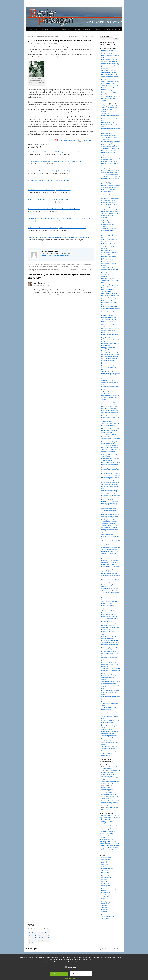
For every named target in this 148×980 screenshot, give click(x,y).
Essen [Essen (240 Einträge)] (102, 824)
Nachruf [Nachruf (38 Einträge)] (107, 838)
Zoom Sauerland (105, 919)
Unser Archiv (106, 29)
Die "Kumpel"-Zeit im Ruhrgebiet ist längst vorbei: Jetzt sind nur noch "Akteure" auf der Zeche (59, 218)
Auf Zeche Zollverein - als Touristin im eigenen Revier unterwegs (49, 190)
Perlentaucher (105, 887)
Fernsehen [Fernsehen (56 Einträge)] (103, 826)
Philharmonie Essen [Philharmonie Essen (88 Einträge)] (106, 840)
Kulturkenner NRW (106, 874)
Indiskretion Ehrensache (107, 868)
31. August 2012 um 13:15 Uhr (42, 286)
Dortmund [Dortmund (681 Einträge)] (106, 819)
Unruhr (103, 913)
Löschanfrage (96, 29)
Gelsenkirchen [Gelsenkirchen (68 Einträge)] (114, 826)
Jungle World (105, 870)
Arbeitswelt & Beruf (48, 264)
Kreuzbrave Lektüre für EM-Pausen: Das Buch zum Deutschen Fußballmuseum (54, 209)
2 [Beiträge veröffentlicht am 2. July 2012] (29, 933)
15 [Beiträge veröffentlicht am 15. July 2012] (49, 935)
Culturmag (104, 861)
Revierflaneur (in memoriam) (109, 889)
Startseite (31, 29)
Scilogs (103, 898)
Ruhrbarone (104, 891)
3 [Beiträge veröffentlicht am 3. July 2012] (33, 933)
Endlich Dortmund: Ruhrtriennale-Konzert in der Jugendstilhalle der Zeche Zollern (55, 152)
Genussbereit (105, 865)
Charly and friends (106, 859)
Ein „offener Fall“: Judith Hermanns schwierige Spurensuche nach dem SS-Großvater (110, 76)
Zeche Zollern (87, 264)
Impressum (77, 29)
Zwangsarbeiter (32, 266)
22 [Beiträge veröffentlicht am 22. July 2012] (49, 938)
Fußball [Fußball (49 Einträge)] (108, 826)
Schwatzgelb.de (105, 896)
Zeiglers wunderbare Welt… (108, 917)
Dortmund (80, 264)
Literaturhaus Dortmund (107, 876)
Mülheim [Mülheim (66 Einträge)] (114, 836)
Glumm (103, 867)
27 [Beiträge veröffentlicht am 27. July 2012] (42, 940)
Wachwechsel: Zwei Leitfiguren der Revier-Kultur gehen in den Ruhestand (110, 87)
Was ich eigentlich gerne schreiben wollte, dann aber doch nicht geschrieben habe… (110, 802)
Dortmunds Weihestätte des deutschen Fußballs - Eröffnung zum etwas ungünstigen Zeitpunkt (59, 237)
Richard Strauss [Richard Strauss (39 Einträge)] (115, 842)
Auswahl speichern (81, 974)
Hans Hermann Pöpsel (51, 43)
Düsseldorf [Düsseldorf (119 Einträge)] (111, 822)
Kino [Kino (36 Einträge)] (117, 828)
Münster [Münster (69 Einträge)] (102, 838)
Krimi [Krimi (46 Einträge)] (117, 832)
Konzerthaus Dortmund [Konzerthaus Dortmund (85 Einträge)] (107, 832)
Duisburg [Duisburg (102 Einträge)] (103, 822)
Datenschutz (86, 29)
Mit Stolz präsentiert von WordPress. (111, 949)
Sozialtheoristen (105, 900)
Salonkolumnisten (106, 893)
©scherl (103, 782)
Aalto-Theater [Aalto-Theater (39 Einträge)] (103, 815)
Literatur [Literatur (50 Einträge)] (115, 834)
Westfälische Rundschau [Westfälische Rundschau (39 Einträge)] (105, 852)
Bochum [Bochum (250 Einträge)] (115, 815)
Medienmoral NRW (106, 878)
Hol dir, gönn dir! (112, 806)
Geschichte (57, 264)
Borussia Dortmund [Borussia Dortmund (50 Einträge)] (108, 817)
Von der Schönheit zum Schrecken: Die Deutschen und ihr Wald (49, 180)
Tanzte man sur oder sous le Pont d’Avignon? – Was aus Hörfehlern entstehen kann (110, 793)
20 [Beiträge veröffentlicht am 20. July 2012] (42, 938)
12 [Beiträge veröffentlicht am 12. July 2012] (39, 935)
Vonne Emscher (105, 915)
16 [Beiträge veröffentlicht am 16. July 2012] (29, 938)
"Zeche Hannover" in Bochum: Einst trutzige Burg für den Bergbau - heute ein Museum (57, 171)
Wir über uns (39, 29)
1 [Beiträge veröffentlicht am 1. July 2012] (49, 930)
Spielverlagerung (106, 902)
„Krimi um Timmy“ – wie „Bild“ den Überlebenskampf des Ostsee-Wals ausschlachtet (111, 67)
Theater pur (104, 906)
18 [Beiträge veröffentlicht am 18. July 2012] (36, 938)
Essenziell (71, 967)
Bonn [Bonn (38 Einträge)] (101, 817)
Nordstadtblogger (106, 883)
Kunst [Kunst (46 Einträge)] (101, 834)
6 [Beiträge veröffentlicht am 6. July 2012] (42, 933)
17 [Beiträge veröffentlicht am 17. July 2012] (33, 938)
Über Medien (105, 909)
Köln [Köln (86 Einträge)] (110, 834)
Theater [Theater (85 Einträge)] (116, 848)
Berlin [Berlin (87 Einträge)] (108, 815)
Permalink (76, 266)
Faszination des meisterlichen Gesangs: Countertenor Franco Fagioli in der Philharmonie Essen (111, 82)
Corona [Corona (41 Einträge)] (118, 817)
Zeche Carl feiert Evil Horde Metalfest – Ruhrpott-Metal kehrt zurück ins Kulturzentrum (57, 228)
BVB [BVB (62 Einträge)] (115, 817)
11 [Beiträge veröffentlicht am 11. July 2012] (36, 935)
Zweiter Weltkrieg (42, 266)
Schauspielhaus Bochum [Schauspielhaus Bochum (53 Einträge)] (106, 848)
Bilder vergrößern (67, 29)
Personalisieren (71, 979)
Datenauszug (116, 29)
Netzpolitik (104, 881)
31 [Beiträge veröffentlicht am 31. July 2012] (33, 943)
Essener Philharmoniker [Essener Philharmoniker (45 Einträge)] (111, 824)
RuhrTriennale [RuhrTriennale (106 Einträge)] (115, 846)
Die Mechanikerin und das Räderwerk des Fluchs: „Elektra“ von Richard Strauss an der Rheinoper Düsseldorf (111, 61)
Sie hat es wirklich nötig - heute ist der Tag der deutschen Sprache (49, 199)
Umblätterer (104, 911)
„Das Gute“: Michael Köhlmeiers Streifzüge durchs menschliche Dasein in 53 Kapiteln (111, 93)
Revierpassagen (31, 949)
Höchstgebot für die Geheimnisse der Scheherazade (43, 36)
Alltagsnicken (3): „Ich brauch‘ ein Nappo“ (81, 36)
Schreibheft (104, 894)
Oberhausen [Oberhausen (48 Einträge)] (112, 838)
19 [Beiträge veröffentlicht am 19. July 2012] (39, 938)
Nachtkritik (104, 880)
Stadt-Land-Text (105, 904)
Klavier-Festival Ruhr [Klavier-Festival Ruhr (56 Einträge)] (106, 830)
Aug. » (49, 945)
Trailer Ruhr (104, 907)
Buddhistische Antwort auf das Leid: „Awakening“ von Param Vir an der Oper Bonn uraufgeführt (110, 52)
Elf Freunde (104, 863)
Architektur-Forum (106, 857)
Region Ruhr (64, 264)
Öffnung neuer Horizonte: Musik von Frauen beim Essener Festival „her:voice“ (111, 98)
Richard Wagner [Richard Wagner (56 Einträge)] (104, 844)
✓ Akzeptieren (59, 974)
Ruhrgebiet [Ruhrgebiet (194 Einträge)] (105, 846)
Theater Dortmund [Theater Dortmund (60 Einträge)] (105, 850)
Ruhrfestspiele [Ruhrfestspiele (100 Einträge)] (114, 843)
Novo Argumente (106, 885)
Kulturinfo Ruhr (105, 872)
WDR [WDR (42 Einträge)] (112, 850)
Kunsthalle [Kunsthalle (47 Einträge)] (106, 834)
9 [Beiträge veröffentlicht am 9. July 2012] (29, 935)
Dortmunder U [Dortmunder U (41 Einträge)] (116, 820)
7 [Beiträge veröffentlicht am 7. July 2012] (45, 933)
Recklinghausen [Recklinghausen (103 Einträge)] (105, 842)
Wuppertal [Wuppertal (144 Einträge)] (115, 851)
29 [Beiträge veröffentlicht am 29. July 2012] (49, 940)
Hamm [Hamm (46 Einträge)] (114, 828)
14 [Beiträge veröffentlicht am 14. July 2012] (45, 935)
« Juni (29, 945)
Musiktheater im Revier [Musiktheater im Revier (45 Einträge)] (106, 836)
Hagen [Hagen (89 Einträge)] (110, 828)
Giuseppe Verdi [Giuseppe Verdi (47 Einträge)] (104, 828)
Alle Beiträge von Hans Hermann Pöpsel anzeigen (56, 256)
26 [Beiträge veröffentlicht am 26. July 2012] (39, 940)
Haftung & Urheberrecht (52, 29)
